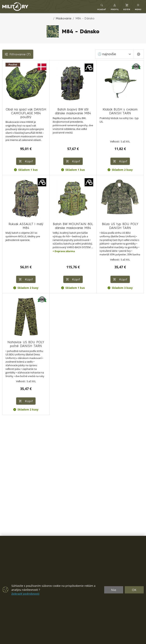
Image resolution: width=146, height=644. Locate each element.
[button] (115, 7)
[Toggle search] (102, 7)
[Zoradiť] (115, 54)
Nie (114, 590)
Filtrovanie (18, 54)
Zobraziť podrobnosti (25, 594)
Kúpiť (120, 161)
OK (134, 590)
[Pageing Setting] (139, 54)
